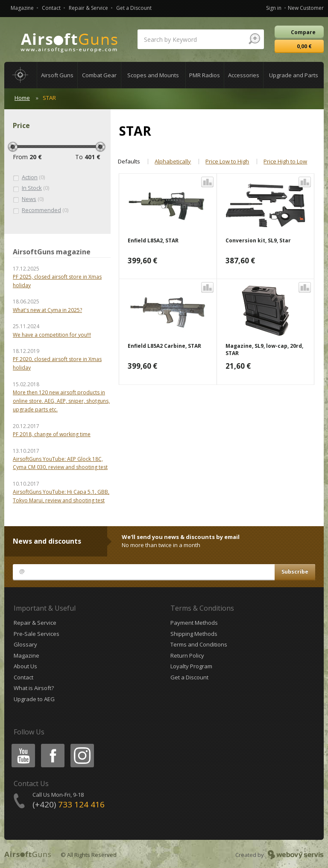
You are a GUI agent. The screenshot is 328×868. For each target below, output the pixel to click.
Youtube (21, 745)
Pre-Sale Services (37, 634)
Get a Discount (134, 8)
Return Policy (187, 655)
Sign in (274, 8)
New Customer (306, 8)
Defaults (129, 161)
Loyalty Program (191, 666)
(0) (29, 178)
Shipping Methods (194, 634)
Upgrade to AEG (34, 699)
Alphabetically (173, 161)
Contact (51, 8)
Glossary (25, 644)
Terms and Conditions (199, 644)
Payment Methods (194, 623)
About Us (25, 666)
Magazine (22, 8)
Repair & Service (88, 8)
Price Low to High (227, 161)
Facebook (52, 745)
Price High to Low (285, 161)
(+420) (69, 804)
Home (22, 98)
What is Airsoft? (34, 688)
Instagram (82, 745)
